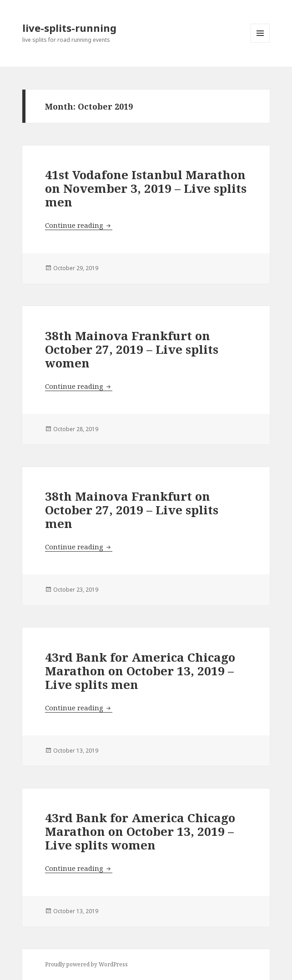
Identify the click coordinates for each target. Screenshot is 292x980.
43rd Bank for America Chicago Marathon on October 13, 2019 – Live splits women (140, 831)
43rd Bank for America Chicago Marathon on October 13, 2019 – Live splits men (140, 671)
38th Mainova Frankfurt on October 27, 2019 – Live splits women (132, 349)
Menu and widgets (260, 43)
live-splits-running (69, 28)
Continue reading (79, 225)
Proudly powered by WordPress (86, 964)
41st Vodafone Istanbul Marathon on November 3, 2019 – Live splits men (146, 188)
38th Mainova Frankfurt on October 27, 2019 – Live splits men (132, 510)
